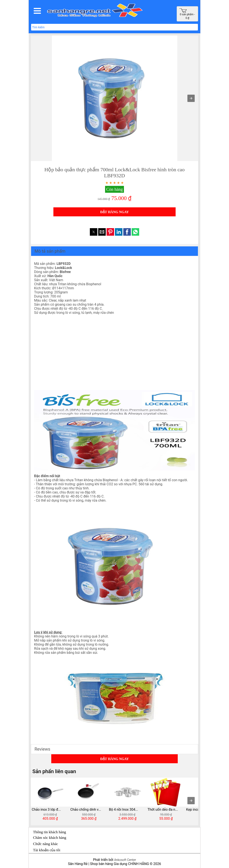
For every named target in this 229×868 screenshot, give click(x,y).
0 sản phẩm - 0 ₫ (187, 14)
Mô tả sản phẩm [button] (50, 251)
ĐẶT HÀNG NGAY (114, 212)
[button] (37, 11)
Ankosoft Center (125, 860)
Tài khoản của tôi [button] (47, 850)
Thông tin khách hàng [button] (50, 832)
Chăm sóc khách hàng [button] (50, 838)
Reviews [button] (42, 749)
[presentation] (191, 801)
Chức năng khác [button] (46, 844)
